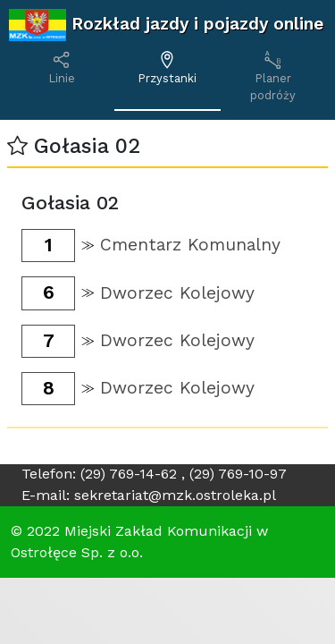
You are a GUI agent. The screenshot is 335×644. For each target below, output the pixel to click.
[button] (17, 146)
